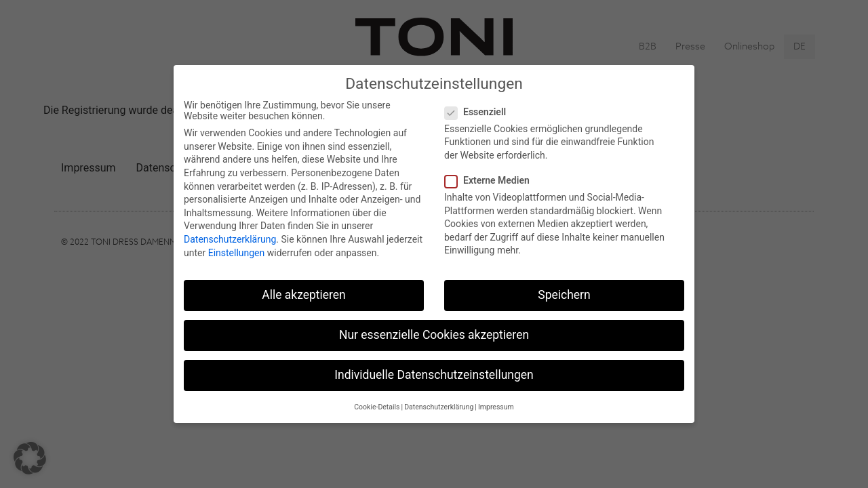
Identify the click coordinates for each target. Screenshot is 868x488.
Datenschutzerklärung (230, 239)
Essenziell (479, 112)
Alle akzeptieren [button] (304, 295)
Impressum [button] (496, 407)
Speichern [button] (564, 295)
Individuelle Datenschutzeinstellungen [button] (434, 375)
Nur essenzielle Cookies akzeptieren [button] (434, 335)
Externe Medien (491, 180)
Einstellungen (237, 253)
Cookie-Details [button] (377, 407)
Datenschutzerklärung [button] (439, 407)
